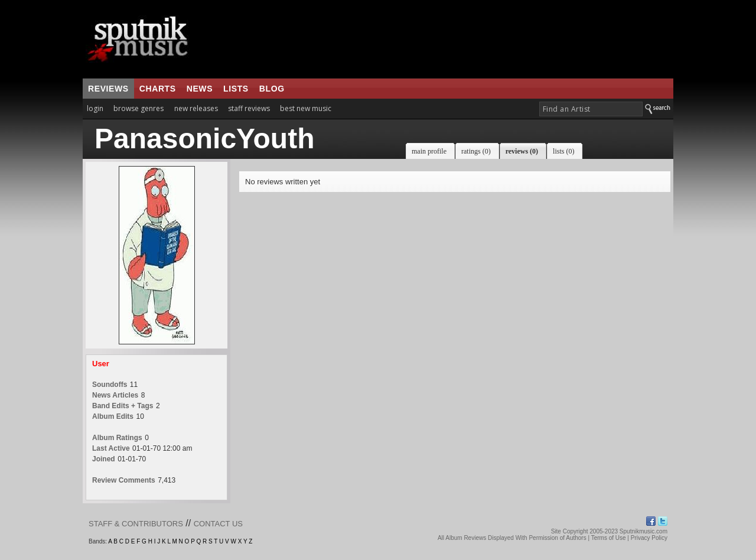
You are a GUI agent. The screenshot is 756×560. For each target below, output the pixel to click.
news (200, 89)
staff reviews (249, 108)
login (95, 108)
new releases (196, 108)
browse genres (139, 108)
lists (236, 89)
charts (158, 89)
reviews (108, 89)
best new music (306, 108)
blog (272, 89)
